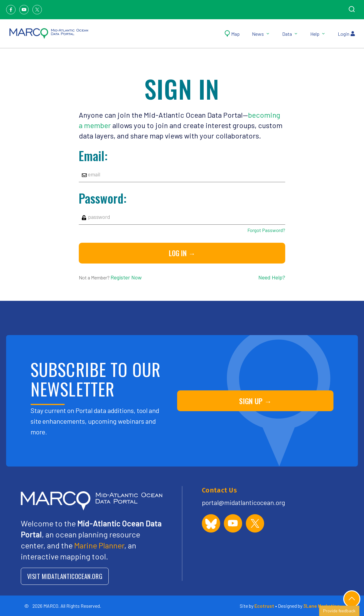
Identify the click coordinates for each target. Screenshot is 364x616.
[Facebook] (11, 10)
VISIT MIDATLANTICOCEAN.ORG (65, 576)
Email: (93, 156)
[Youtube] (24, 10)
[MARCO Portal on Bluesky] (211, 523)
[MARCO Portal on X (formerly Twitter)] (255, 523)
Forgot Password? (266, 230)
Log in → (182, 253)
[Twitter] (37, 10)
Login (346, 34)
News (261, 34)
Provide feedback (339, 611)
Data (290, 34)
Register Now (126, 277)
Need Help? (272, 277)
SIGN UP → (255, 401)
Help (318, 34)
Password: (103, 198)
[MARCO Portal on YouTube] (233, 523)
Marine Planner (99, 545)
